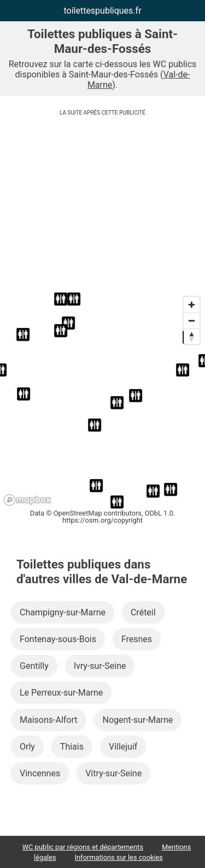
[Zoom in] (192, 305)
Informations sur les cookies (119, 857)
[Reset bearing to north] (192, 336)
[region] (102, 400)
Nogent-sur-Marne (138, 720)
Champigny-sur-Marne (63, 612)
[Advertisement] (102, 206)
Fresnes (137, 639)
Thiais (72, 747)
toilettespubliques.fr (102, 11)
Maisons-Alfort (49, 720)
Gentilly (34, 666)
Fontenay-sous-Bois (58, 639)
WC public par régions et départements (83, 847)
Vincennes (40, 773)
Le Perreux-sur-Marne (61, 693)
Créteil (143, 612)
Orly (27, 747)
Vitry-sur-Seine (113, 773)
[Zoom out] (192, 321)
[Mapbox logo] (27, 500)
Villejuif (123, 747)
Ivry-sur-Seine (100, 666)
